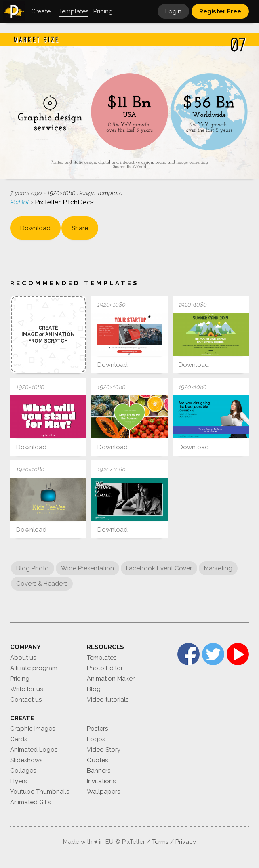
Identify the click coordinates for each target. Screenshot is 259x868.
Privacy (186, 842)
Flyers (18, 781)
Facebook (188, 654)
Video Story (104, 750)
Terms (160, 842)
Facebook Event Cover (159, 568)
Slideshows (26, 760)
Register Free (220, 11)
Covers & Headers (42, 584)
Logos (96, 739)
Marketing (218, 568)
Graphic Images (33, 729)
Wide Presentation (87, 568)
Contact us (26, 700)
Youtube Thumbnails (40, 792)
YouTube (238, 654)
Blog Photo (33, 568)
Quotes (97, 760)
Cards (19, 739)
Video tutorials (108, 700)
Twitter (213, 654)
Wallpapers (103, 792)
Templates (102, 658)
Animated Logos (34, 750)
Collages (23, 771)
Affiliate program (34, 668)
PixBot (20, 202)
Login (173, 11)
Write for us (26, 689)
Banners (99, 771)
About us (23, 658)
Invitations (101, 781)
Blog (94, 689)
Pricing (20, 679)
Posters (97, 729)
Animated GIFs (30, 802)
